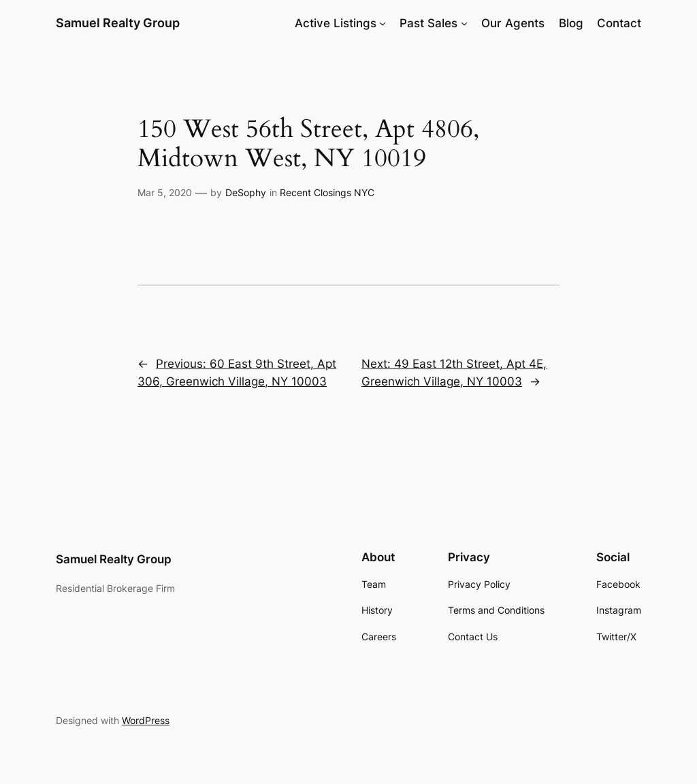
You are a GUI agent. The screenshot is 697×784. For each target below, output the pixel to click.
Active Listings (336, 23)
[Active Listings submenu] (383, 23)
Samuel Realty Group (118, 23)
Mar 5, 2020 (165, 192)
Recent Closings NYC (327, 192)
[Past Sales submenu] (464, 23)
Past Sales (428, 23)
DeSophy (246, 192)
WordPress (146, 720)
